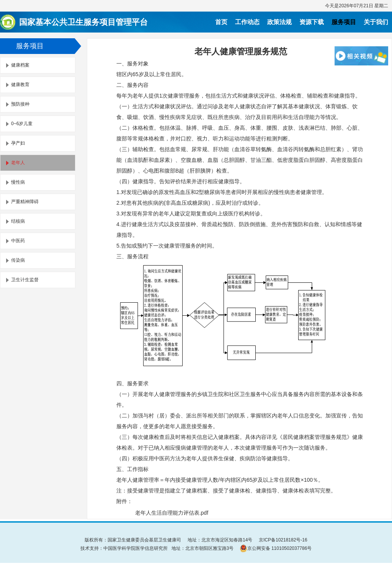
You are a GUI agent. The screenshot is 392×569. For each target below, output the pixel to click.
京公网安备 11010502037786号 (276, 548)
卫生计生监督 (25, 280)
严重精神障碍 (25, 202)
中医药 (18, 241)
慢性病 (18, 182)
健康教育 (20, 85)
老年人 (18, 163)
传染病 (18, 260)
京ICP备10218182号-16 (283, 540)
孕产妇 (18, 143)
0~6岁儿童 (22, 124)
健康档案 (20, 65)
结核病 (18, 221)
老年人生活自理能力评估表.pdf (172, 513)
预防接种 (20, 104)
